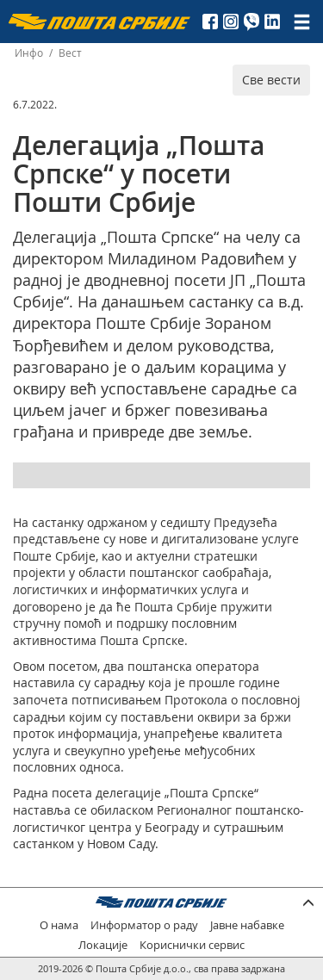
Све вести (271, 80)
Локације (103, 945)
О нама (59, 925)
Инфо (29, 53)
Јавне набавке (247, 925)
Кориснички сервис (192, 945)
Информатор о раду (144, 925)
